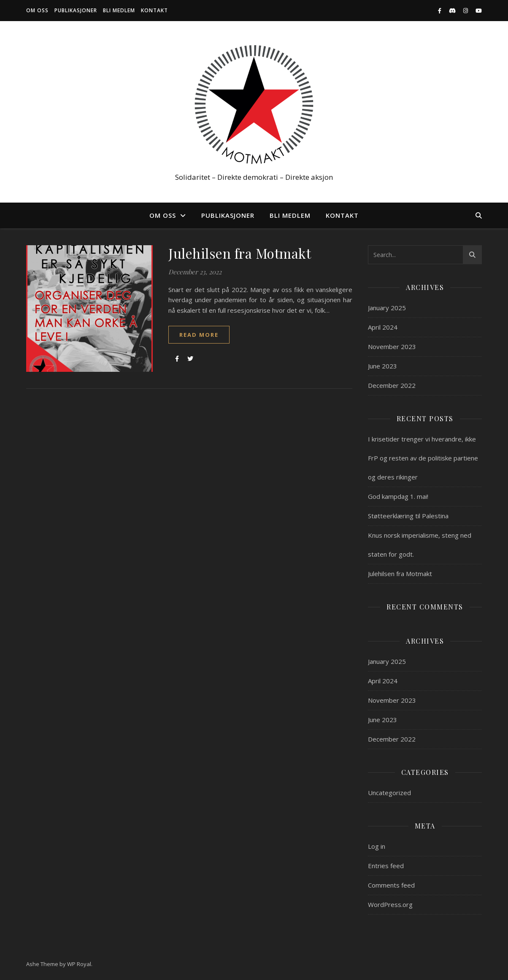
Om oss (37, 10)
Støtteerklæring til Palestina (408, 516)
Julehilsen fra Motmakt (240, 253)
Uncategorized (389, 793)
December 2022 (392, 385)
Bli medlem (119, 10)
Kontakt (154, 10)
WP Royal (79, 964)
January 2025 (387, 308)
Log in (377, 846)
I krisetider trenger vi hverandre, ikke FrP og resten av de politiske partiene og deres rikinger (423, 458)
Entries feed (386, 866)
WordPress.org (390, 904)
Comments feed (391, 885)
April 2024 (383, 327)
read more (199, 335)
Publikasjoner (76, 10)
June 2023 (382, 366)
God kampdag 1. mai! (398, 496)
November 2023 (392, 347)
